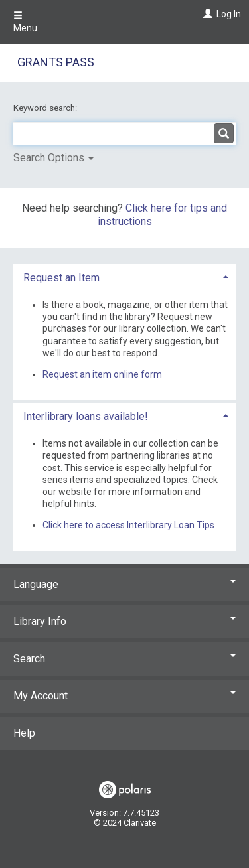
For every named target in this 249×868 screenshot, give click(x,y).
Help (24, 733)
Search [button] (124, 659)
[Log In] (206, 14)
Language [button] (124, 584)
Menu (25, 22)
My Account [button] (124, 696)
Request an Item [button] (61, 278)
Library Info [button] (124, 621)
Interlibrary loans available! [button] (86, 416)
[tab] (124, 276)
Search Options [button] (53, 158)
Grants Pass (56, 62)
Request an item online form (102, 374)
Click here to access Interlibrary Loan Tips (128, 525)
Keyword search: (46, 108)
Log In (229, 14)
